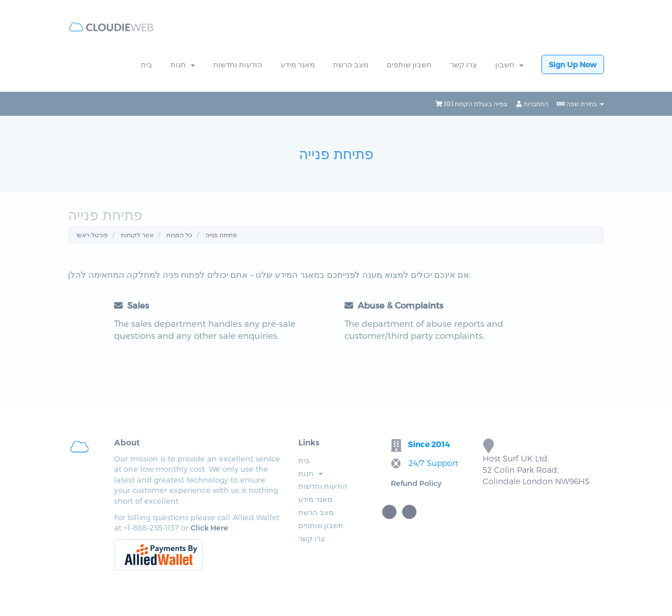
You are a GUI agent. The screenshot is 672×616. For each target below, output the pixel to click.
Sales (131, 305)
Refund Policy (416, 483)
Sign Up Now (573, 64)
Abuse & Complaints (394, 305)
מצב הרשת (351, 64)
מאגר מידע (298, 64)
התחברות (532, 104)
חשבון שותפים (409, 64)
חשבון (509, 64)
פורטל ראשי (92, 235)
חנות (183, 64)
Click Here (209, 528)
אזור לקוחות (137, 235)
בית (147, 64)
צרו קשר (463, 64)
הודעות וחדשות (238, 64)
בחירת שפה (580, 104)
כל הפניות (179, 235)
